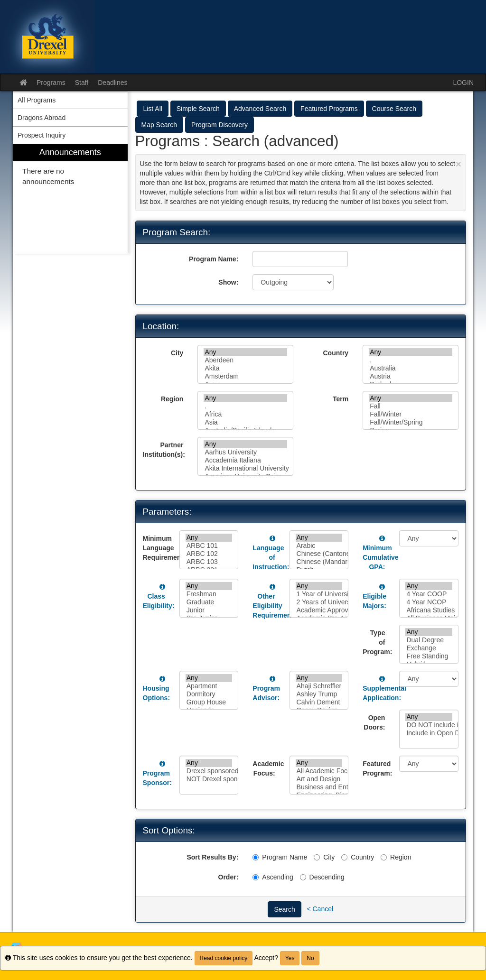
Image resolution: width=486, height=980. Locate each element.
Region (172, 399)
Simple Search (198, 109)
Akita (245, 368)
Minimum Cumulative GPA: (380, 557)
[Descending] (303, 877)
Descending (322, 877)
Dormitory (209, 694)
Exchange (429, 648)
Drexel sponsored (209, 771)
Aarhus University (245, 452)
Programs (51, 83)
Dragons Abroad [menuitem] (42, 118)
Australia (411, 368)
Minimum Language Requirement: (158, 548)
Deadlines (112, 83)
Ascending (273, 877)
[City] (317, 857)
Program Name (280, 857)
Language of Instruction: (271, 557)
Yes (290, 958)
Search (284, 909)
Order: (229, 877)
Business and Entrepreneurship (319, 787)
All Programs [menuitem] (37, 100)
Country (336, 353)
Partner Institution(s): (164, 450)
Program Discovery (220, 125)
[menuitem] (70, 199)
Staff (82, 83)
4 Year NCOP (429, 602)
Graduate (209, 602)
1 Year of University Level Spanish (319, 594)
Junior (209, 610)
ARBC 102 (209, 554)
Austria (411, 376)
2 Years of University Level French (319, 602)
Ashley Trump (319, 694)
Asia (245, 422)
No (310, 958)
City (177, 353)
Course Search (394, 109)
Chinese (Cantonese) (319, 554)
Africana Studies (429, 610)
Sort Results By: (212, 857)
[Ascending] (256, 877)
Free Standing (429, 656)
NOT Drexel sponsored (209, 779)
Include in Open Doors (429, 733)
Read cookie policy (224, 958)
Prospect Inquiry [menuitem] (42, 135)
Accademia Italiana (245, 460)
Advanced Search (260, 109)
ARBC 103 (209, 562)
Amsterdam (245, 376)
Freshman (209, 594)
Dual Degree (429, 640)
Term (341, 399)
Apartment (209, 686)
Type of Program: (377, 642)
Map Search (159, 125)
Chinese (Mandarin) (319, 562)
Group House (209, 702)
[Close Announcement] (458, 164)
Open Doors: (374, 722)
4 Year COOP (429, 594)
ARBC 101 (209, 546)
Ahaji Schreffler (319, 686)
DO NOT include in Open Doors (429, 725)
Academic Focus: (267, 768)
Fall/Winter (411, 414)
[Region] (384, 857)
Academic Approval (319, 610)
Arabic (319, 546)
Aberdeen (245, 360)
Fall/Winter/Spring (411, 422)
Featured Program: (377, 768)
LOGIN (463, 83)
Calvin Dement (319, 702)
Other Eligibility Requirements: (276, 606)
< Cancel (320, 908)
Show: (228, 282)
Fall (411, 406)
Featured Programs (329, 109)
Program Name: (214, 259)
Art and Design (319, 779)
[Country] (344, 857)
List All (152, 109)
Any (245, 352)
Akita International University (245, 468)
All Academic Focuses (319, 771)
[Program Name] (256, 857)
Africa (245, 414)
